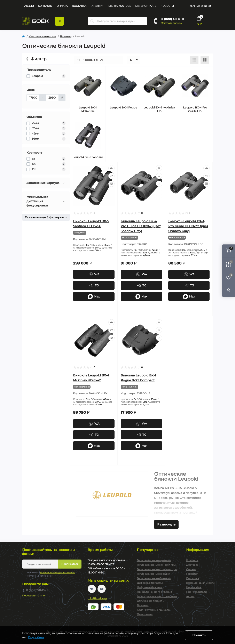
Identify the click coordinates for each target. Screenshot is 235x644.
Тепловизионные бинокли (154, 578)
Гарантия (97, 6)
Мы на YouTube (120, 6)
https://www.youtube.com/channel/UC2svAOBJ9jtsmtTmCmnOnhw (102, 589)
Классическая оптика (42, 36)
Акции (29, 6)
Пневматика (145, 614)
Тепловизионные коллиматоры (157, 569)
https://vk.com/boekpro (92, 589)
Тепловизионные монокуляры (156, 565)
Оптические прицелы (151, 601)
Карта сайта (194, 587)
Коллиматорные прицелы (153, 610)
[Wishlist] (111, 176)
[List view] (194, 60)
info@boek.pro (97, 598)
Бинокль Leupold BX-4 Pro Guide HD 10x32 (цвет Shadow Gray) (188, 226)
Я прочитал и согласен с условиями (52, 574)
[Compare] (111, 184)
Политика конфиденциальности (58, 573)
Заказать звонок (172, 23)
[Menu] (59, 21)
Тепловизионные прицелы (154, 560)
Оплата (62, 6)
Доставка (79, 6)
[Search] (92, 21)
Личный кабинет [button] (200, 6)
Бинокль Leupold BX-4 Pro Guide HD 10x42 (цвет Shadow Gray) (141, 226)
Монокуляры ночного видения (157, 596)
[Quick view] (111, 168)
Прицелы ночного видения (154, 592)
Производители (196, 592)
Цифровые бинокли (150, 587)
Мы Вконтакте (146, 6)
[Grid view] (205, 60)
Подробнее (36, 637)
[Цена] (33, 98)
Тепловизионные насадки (153, 574)
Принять (199, 635)
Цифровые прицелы (150, 583)
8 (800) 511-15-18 (173, 19)
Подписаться (70, 564)
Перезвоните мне (33, 596)
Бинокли (66, 36)
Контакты (45, 6)
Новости (167, 6)
